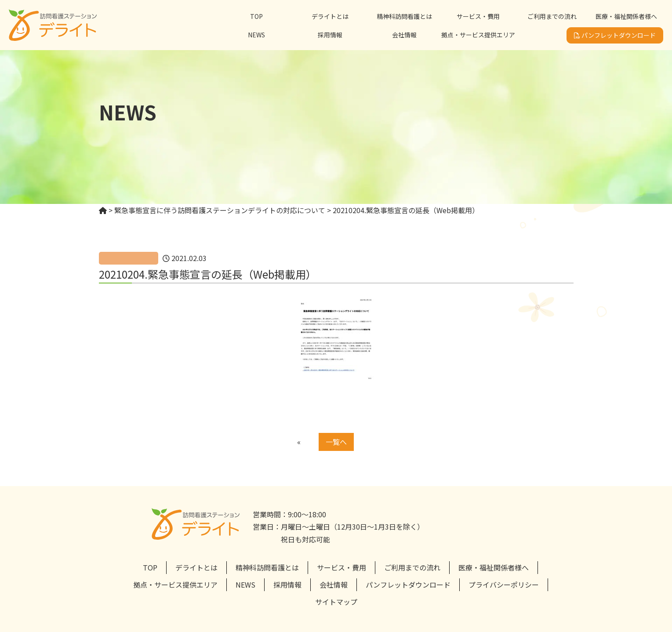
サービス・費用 (478, 16)
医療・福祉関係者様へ (626, 16)
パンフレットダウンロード (615, 35)
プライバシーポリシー (504, 585)
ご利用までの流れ (552, 16)
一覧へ (336, 442)
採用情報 (330, 35)
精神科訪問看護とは (404, 16)
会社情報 (404, 35)
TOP (256, 16)
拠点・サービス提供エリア (478, 35)
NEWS (256, 35)
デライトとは (330, 16)
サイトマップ (336, 602)
